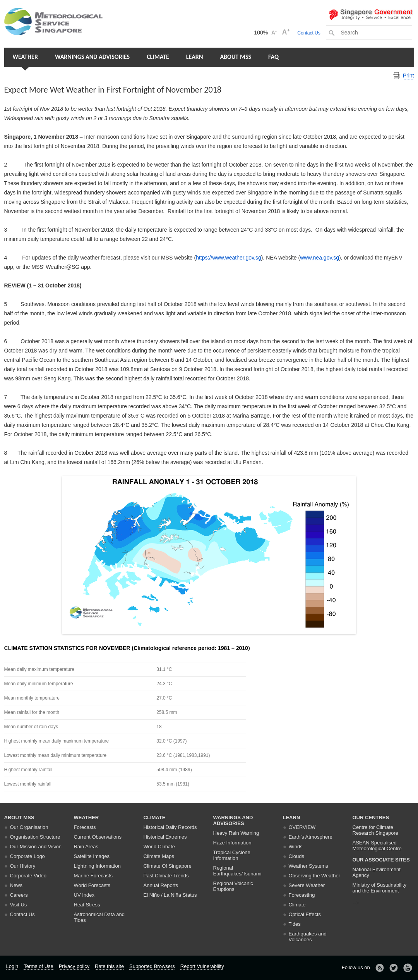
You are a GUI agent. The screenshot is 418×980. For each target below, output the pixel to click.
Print (409, 76)
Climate (158, 57)
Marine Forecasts (93, 876)
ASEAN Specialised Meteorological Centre (377, 846)
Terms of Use (39, 966)
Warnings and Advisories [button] (92, 57)
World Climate (159, 847)
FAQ (273, 57)
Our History (23, 866)
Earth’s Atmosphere (311, 837)
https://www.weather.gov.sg (229, 258)
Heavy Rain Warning (236, 833)
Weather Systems (308, 866)
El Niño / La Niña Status (170, 895)
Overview (302, 827)
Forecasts (85, 827)
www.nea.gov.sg (319, 258)
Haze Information (232, 843)
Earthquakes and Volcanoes (308, 937)
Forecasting (302, 895)
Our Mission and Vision (36, 847)
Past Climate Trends (166, 876)
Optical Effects (305, 914)
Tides (295, 924)
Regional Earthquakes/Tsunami (237, 871)
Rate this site (109, 966)
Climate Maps (159, 856)
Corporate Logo (27, 856)
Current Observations (98, 837)
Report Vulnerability (202, 966)
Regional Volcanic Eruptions (233, 886)
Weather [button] (25, 57)
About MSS (236, 57)
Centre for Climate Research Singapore (376, 830)
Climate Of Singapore (168, 866)
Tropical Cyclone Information (232, 855)
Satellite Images (92, 856)
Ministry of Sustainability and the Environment (379, 888)
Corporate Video (28, 876)
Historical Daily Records (170, 827)
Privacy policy (74, 966)
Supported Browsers (152, 966)
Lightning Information (97, 866)
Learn (195, 57)
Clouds (296, 856)
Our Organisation (29, 827)
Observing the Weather (314, 876)
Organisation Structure (35, 837)
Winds (296, 847)
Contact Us (309, 33)
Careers (19, 895)
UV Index (84, 895)
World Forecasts (92, 885)
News (16, 885)
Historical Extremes (165, 837)
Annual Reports (161, 885)
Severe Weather (307, 885)
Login (12, 966)
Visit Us (19, 905)
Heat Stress (87, 905)
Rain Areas (86, 847)
